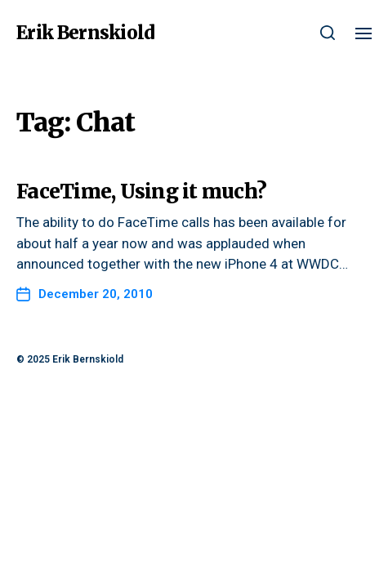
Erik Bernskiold (85, 33)
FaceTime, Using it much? (141, 192)
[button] (328, 33)
